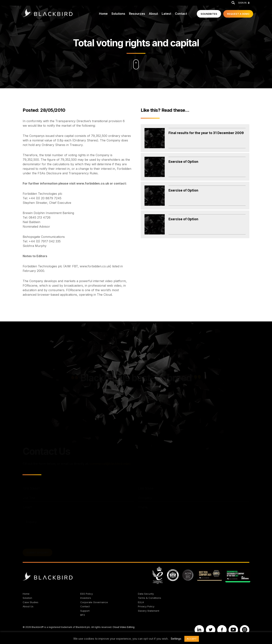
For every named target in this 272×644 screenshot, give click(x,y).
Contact (181, 14)
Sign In (244, 3)
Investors (86, 598)
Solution (27, 598)
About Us (28, 606)
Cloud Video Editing (124, 627)
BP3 (83, 615)
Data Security (146, 594)
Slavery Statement (149, 611)
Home (103, 14)
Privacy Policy (146, 606)
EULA (141, 602)
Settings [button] (176, 639)
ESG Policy (87, 594)
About (153, 14)
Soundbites (209, 14)
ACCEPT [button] (192, 639)
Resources (137, 14)
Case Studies (31, 602)
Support (85, 611)
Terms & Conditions (150, 598)
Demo (238, 14)
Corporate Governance (94, 602)
